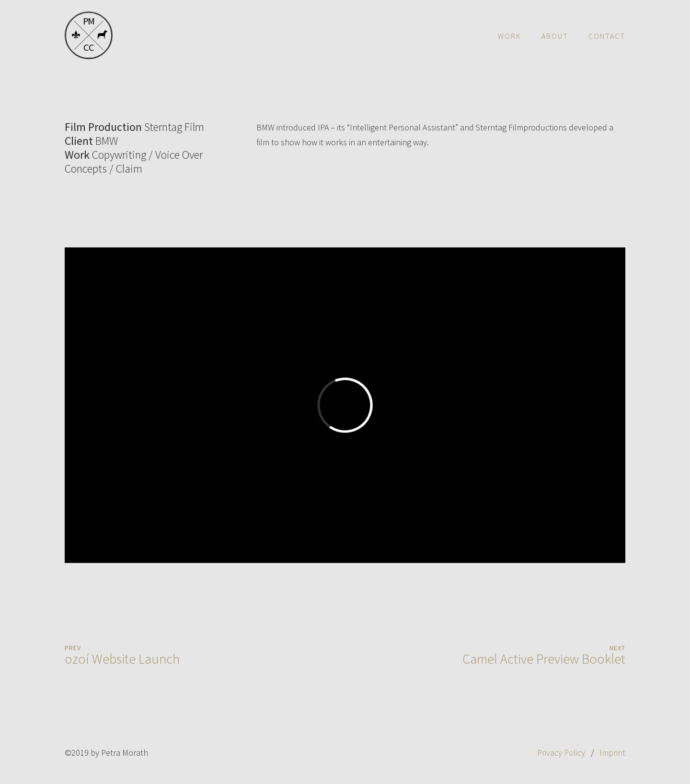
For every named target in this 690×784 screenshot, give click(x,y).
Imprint (612, 753)
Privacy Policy (561, 753)
